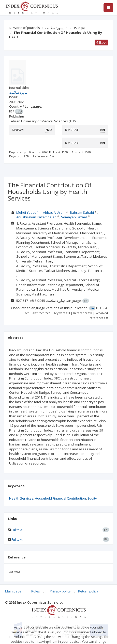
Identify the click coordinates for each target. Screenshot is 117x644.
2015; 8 (77, 28)
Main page (13, 591)
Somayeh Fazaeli (74, 217)
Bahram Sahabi (82, 212)
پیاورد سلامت (54, 28)
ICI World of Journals (24, 28)
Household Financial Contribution (60, 498)
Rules (36, 591)
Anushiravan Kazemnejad (36, 217)
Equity (92, 498)
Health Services (21, 498)
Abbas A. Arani (54, 212)
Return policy (88, 591)
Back (101, 42)
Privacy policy (60, 591)
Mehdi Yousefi (27, 212)
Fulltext (17, 530)
